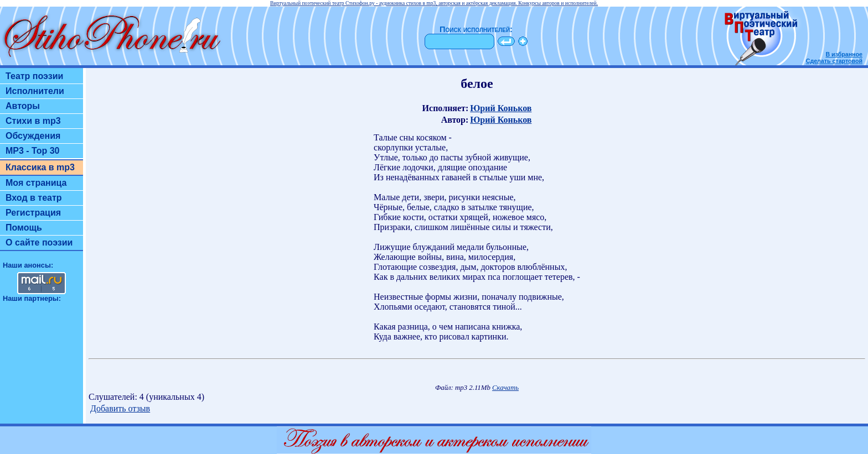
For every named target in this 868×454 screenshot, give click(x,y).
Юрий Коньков (501, 108)
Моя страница (36, 183)
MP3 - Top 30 (33, 151)
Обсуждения (33, 136)
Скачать (505, 388)
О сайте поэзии (39, 242)
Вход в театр (34, 198)
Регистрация (33, 213)
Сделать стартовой (834, 61)
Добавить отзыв (120, 408)
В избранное (844, 54)
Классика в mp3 (40, 167)
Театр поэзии (34, 76)
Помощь (24, 228)
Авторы (23, 106)
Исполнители (35, 91)
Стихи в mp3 (33, 121)
